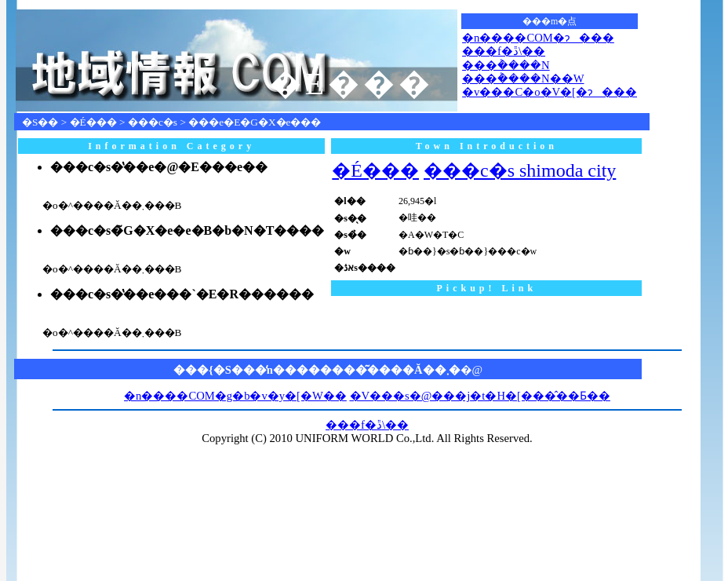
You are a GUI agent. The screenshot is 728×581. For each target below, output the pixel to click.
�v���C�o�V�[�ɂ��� (550, 92)
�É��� (93, 122)
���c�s (153, 122)
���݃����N (506, 65)
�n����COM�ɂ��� (538, 38)
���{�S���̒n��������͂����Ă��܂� (317, 370)
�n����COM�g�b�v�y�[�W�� (235, 396)
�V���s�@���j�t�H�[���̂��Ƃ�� (480, 396)
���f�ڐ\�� (504, 51)
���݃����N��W (523, 79)
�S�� (40, 122)
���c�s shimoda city (520, 170)
